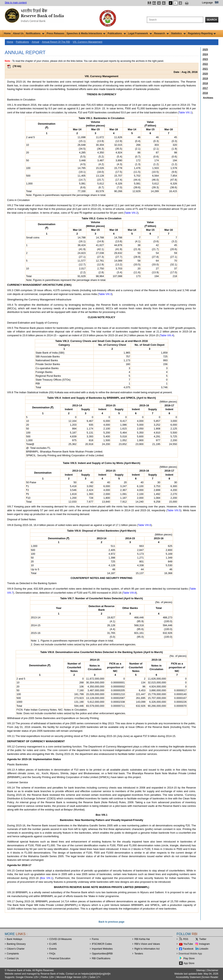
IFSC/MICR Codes (102, 944)
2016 (205, 93)
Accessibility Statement (188, 977)
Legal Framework (140, 33)
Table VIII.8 (129, 593)
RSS (186, 939)
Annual (35, 42)
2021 (205, 69)
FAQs (52, 954)
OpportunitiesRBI (102, 954)
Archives (208, 98)
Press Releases (55, 33)
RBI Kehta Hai (142, 939)
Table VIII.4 (167, 335)
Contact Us (13, 958)
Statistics (178, 33)
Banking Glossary (16, 944)
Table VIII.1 (185, 112)
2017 (205, 88)
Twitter (203, 939)
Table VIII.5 (174, 510)
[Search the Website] (175, 20)
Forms (95, 939)
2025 (205, 50)
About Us (18, 33)
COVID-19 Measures (61, 939)
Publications (117, 33)
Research (161, 33)
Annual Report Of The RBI (56, 42)
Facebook (188, 949)
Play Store (189, 958)
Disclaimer (213, 970)
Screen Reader (210, 977)
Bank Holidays (15, 939)
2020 (205, 74)
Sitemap (201, 970)
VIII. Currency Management (88, 42)
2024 (205, 54)
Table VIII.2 (131, 213)
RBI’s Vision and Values (147, 944)
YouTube (188, 944)
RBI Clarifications (101, 958)
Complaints (13, 954)
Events (53, 949)
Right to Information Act (147, 949)
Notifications (35, 33)
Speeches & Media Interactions (86, 33)
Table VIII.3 (105, 294)
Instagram (204, 944)
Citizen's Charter (16, 949)
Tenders (139, 954)
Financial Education (60, 958)
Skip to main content (16, 3)
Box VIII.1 (47, 878)
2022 (205, 64)
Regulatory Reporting (202, 33)
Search (212, 20)
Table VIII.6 (144, 525)
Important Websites (102, 949)
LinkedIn (204, 949)
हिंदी (217, 3)
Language (207, 3)
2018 (205, 83)
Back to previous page (111, 922)
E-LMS (53, 944)
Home (7, 33)
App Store (189, 963)
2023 (205, 59)
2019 (205, 79)
